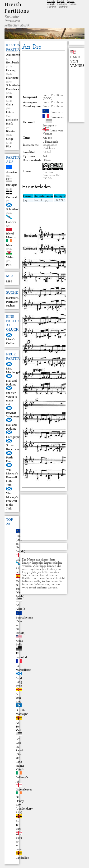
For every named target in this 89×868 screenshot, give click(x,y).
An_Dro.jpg (41, 200)
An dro (47, 138)
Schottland (13, 209)
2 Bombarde (50, 142)
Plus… (10, 146)
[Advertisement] (43, 72)
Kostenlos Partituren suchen (12, 302)
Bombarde (13, 62)
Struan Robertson (12, 447)
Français (51, 1)
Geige (10, 139)
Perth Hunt (9, 459)
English (61, 1)
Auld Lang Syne (19, 682)
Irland (10, 245)
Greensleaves (24, 789)
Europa (55, 112)
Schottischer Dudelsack (14, 87)
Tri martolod (21, 655)
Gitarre (11, 112)
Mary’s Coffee (11, 341)
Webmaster (42, 585)
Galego (73, 4)
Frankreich (57, 117)
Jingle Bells (19, 642)
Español (70, 1)
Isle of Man (10, 235)
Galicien (11, 222)
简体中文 (63, 7)
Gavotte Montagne (22, 712)
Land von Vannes (77, 61)
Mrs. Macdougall (14, 370)
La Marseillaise (23, 668)
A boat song (19, 698)
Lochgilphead (15, 437)
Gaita (9, 104)
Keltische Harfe (12, 122)
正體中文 (52, 7)
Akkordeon (13, 55)
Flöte (9, 97)
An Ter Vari (18, 726)
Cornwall (12, 197)
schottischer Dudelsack (50, 146)
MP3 (9, 281)
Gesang (11, 70)
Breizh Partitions (17, 8)
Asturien (12, 172)
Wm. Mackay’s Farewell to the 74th (12, 477)
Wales (10, 257)
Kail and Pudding (11, 382)
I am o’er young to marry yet (12, 397)
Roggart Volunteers (13, 414)
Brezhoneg (62, 4)
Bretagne (12, 185)
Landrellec (22, 858)
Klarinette (12, 78)
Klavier (11, 131)
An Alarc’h (20, 607)
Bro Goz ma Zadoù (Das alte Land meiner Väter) (20, 754)
